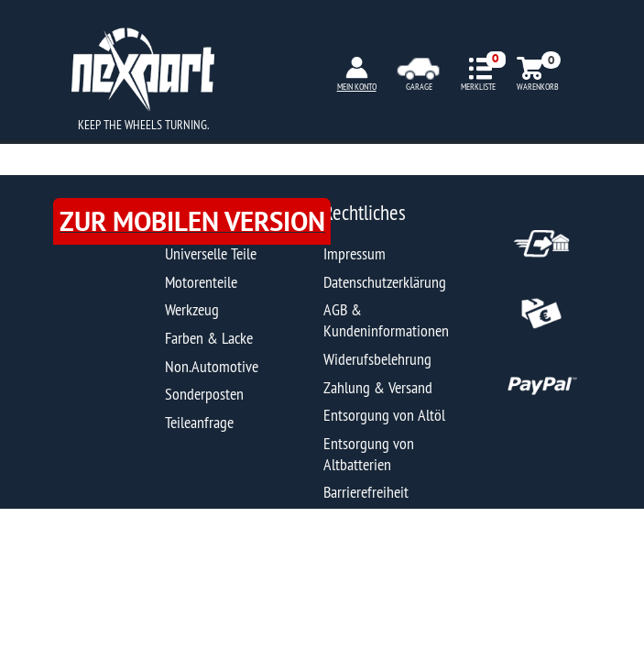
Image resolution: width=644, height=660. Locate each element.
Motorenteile (201, 282)
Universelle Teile (211, 253)
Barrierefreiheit (366, 492)
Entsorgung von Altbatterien (369, 454)
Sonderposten (204, 394)
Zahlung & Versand (378, 387)
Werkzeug (192, 309)
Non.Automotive (212, 366)
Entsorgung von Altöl (384, 415)
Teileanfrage (199, 422)
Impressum (355, 253)
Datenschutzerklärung (385, 282)
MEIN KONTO (357, 87)
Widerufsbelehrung (377, 359)
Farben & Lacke (209, 338)
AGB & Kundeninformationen (386, 320)
